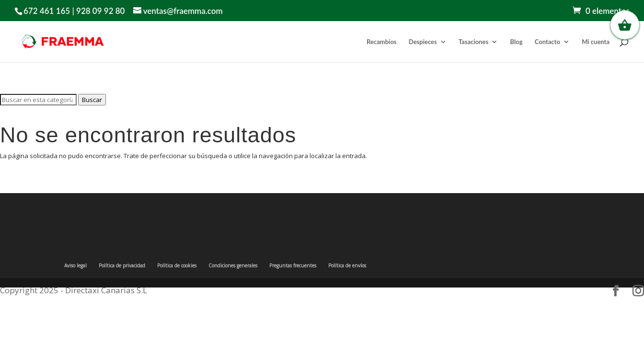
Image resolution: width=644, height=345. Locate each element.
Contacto (547, 42)
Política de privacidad (122, 265)
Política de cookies (177, 265)
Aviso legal (75, 265)
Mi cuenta (596, 42)
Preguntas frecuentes (293, 265)
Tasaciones (473, 42)
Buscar (92, 100)
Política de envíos (347, 265)
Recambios (381, 42)
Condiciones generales (233, 265)
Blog (517, 42)
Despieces (423, 42)
